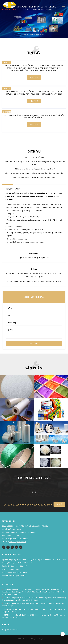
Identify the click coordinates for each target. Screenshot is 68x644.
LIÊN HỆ (59, 504)
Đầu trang (63, 636)
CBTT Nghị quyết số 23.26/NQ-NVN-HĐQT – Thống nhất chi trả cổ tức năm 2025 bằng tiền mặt (34, 116)
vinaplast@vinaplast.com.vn (18, 572)
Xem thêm (34, 77)
